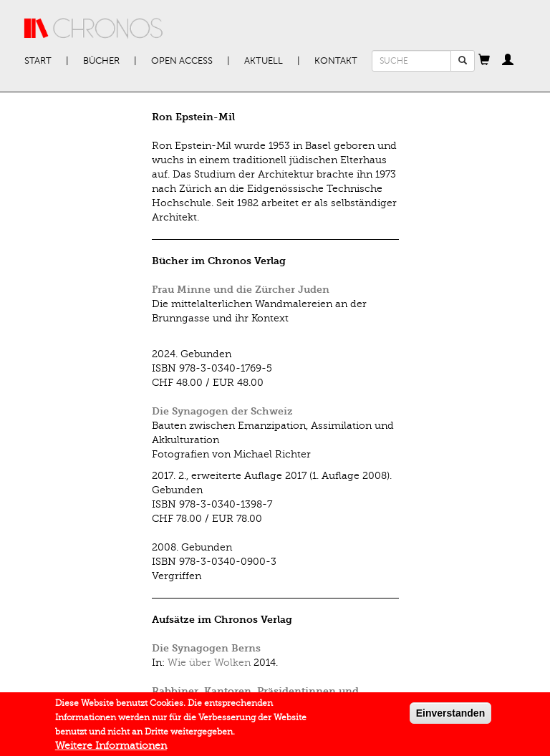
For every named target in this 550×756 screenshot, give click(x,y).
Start (38, 61)
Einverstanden (450, 716)
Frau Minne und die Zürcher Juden (241, 290)
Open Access (182, 61)
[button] (484, 61)
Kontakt (336, 61)
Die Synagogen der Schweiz (222, 411)
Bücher (101, 61)
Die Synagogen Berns (206, 648)
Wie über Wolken (209, 663)
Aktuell (264, 61)
